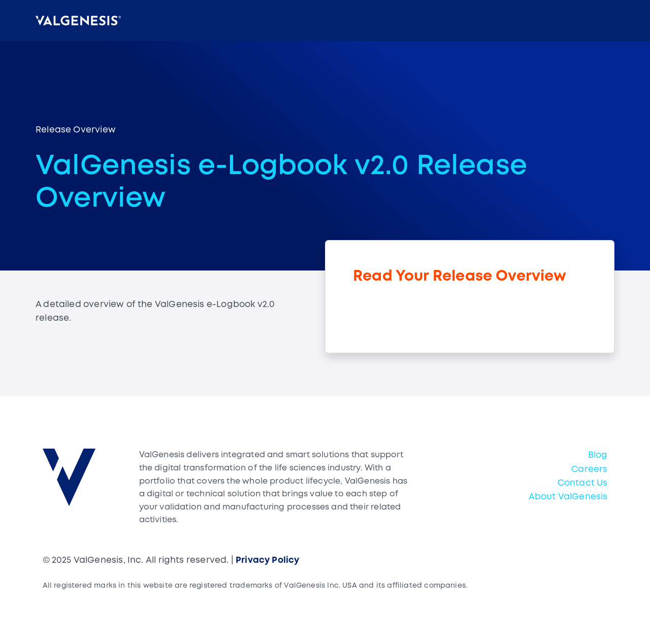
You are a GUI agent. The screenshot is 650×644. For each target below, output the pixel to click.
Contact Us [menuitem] (583, 483)
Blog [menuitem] (598, 455)
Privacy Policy (268, 561)
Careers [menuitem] (589, 470)
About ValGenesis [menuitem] (568, 497)
